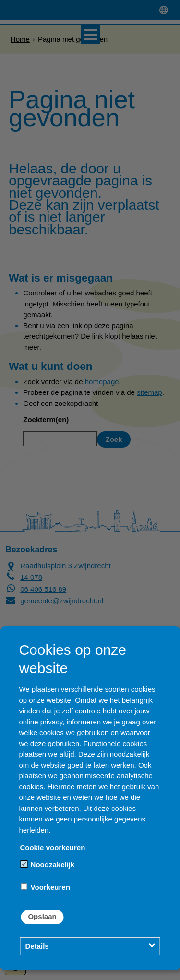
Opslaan (42, 916)
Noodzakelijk (48, 864)
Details (37, 946)
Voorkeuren (45, 887)
